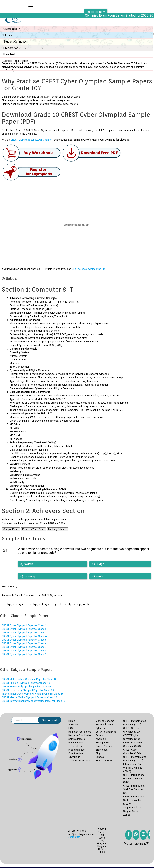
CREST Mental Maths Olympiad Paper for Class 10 (29, 697)
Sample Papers (77, 739)
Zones (127, 815)
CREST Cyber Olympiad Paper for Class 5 (24, 640)
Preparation (12, 48)
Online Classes (104, 746)
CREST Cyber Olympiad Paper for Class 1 (24, 625)
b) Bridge (98, 564)
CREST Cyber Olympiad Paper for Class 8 (24, 651)
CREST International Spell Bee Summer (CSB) (134, 789)
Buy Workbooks (104, 761)
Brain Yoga (102, 750)
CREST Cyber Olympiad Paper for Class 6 (24, 643)
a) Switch (27, 564)
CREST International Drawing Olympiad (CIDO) (134, 779)
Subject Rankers (132, 808)
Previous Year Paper (33, 529)
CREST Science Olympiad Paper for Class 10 (26, 687)
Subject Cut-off (131, 811)
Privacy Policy (76, 743)
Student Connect (16, 42)
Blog (98, 753)
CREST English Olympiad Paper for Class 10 (26, 683)
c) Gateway (28, 576)
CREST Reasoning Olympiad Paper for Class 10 (28, 690)
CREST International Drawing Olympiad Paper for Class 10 (34, 701)
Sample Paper (11, 529)
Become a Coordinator (18, 67)
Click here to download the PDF (89, 269)
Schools (100, 757)
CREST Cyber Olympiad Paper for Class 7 (24, 647)
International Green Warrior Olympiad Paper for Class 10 (33, 694)
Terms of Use (76, 746)
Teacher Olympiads (79, 761)
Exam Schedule (104, 725)
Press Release (76, 750)
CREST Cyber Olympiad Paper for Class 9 (24, 654)
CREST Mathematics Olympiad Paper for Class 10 (29, 679)
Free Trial (9, 54)
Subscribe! (50, 720)
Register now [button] (96, 9)
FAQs (8, 35)
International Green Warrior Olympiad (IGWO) (134, 768)
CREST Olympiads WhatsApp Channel (31, 140)
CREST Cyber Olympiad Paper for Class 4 (24, 636)
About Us (73, 725)
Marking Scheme (57, 529)
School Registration (16, 61)
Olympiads (12, 29)
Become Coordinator (80, 735)
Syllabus (100, 728)
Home (72, 721)
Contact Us (74, 837)
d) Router (98, 576)
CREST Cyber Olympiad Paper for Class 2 (24, 629)
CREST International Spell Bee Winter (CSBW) (134, 800)
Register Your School (80, 732)
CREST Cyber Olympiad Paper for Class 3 (24, 633)
